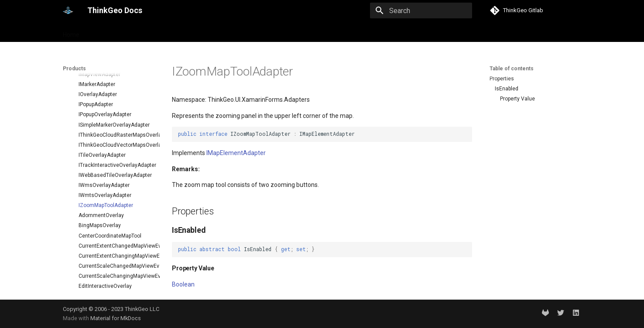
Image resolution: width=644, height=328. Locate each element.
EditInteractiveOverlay (105, 261)
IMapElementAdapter (236, 153)
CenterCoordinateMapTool (110, 211)
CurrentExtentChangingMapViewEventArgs (116, 231)
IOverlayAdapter (98, 69)
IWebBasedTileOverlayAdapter (115, 150)
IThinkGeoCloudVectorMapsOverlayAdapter (116, 120)
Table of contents (512, 69)
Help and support (150, 32)
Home (71, 32)
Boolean (183, 284)
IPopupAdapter (96, 79)
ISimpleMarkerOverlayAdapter (114, 100)
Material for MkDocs (116, 318)
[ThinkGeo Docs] (68, 10)
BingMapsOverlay (100, 200)
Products (103, 32)
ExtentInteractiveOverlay (108, 271)
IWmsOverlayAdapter (104, 160)
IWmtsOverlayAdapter (105, 170)
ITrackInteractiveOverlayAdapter (116, 140)
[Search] (421, 10)
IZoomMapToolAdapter (106, 180)
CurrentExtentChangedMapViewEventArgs (116, 221)
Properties (502, 79)
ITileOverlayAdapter (102, 130)
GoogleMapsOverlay (103, 281)
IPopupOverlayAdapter (105, 90)
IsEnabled (507, 89)
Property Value (517, 99)
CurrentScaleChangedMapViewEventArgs (116, 241)
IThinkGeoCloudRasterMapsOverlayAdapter (116, 110)
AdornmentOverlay (101, 190)
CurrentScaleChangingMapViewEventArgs (116, 251)
